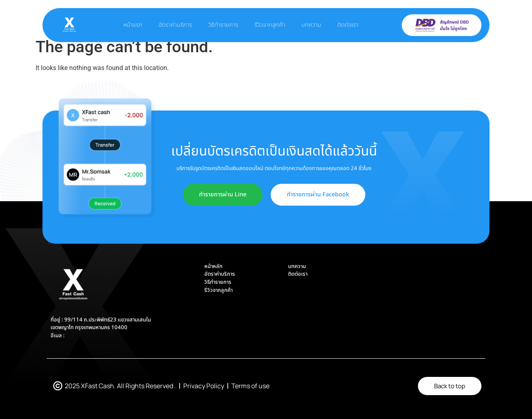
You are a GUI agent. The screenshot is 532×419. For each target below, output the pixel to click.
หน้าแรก (133, 25)
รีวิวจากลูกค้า (270, 25)
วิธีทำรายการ (223, 25)
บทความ (311, 25)
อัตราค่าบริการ (175, 25)
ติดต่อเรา (348, 25)
